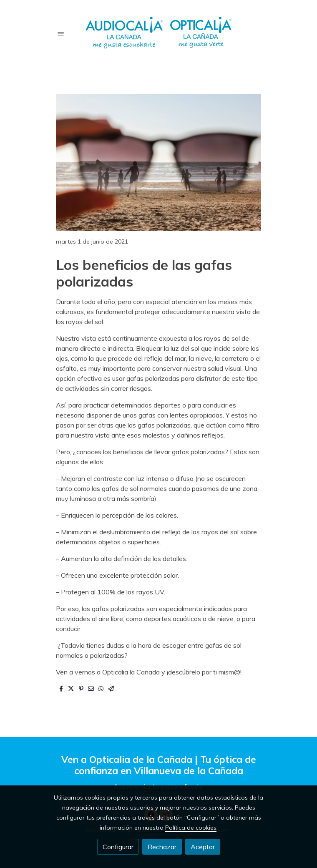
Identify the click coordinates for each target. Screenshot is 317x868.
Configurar (118, 847)
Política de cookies (191, 828)
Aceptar (203, 847)
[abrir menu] (61, 34)
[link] (158, 34)
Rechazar (162, 847)
